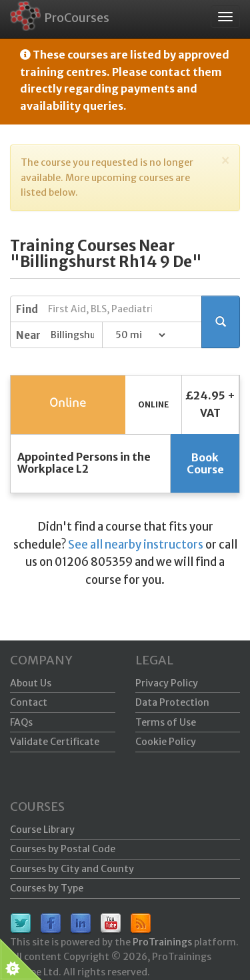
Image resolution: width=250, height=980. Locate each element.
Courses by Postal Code (63, 849)
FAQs (21, 722)
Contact (29, 702)
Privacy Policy (167, 683)
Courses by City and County (72, 869)
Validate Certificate (55, 742)
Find (27, 309)
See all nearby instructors (136, 545)
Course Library (42, 830)
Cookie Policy (166, 742)
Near (28, 335)
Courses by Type (47, 888)
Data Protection (172, 702)
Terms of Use (166, 722)
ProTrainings (162, 942)
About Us (31, 683)
